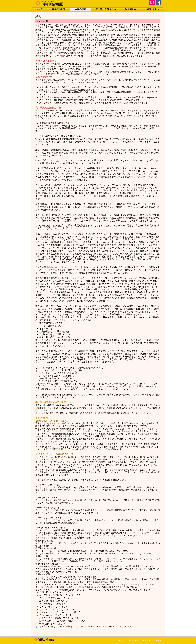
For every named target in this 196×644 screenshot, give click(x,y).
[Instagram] (152, 3)
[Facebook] (159, 3)
